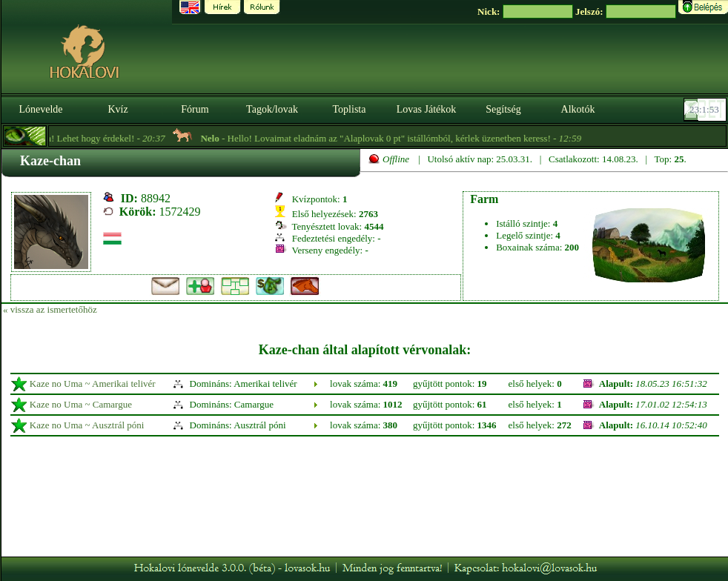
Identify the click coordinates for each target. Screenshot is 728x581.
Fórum (195, 109)
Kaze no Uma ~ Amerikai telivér (93, 384)
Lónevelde (40, 109)
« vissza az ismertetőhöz (50, 309)
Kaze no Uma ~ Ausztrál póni (87, 425)
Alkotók (578, 109)
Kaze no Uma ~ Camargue (81, 404)
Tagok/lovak (272, 109)
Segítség (503, 109)
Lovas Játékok (426, 109)
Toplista (350, 109)
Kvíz (118, 109)
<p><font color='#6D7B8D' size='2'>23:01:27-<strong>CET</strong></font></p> (707, 110)
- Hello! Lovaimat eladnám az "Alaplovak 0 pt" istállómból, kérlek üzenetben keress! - (403, 138)
